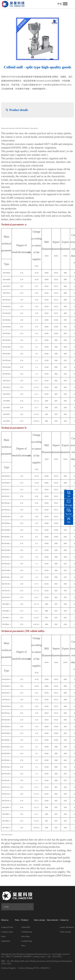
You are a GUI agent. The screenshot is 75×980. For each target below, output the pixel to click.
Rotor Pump (25, 936)
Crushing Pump (27, 941)
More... (24, 946)
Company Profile (7, 927)
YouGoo (22, 968)
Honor (3, 936)
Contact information (67, 927)
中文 (60, 4)
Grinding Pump (27, 932)
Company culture (7, 932)
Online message (65, 932)
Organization (6, 941)
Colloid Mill (26, 927)
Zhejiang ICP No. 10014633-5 (38, 968)
